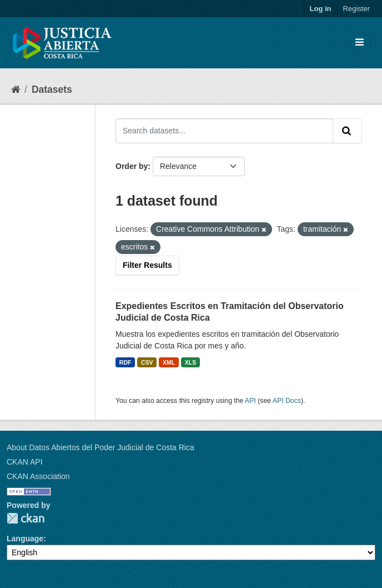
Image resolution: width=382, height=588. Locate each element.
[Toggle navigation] (360, 43)
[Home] (16, 89)
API (250, 401)
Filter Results (147, 265)
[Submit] (347, 131)
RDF (125, 362)
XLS (190, 362)
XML (169, 362)
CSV (147, 362)
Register (356, 9)
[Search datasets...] (224, 131)
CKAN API (25, 462)
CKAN (26, 518)
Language (25, 539)
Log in (321, 9)
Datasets (52, 89)
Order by (132, 166)
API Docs (287, 401)
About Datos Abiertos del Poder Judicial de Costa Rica (100, 447)
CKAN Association (38, 476)
